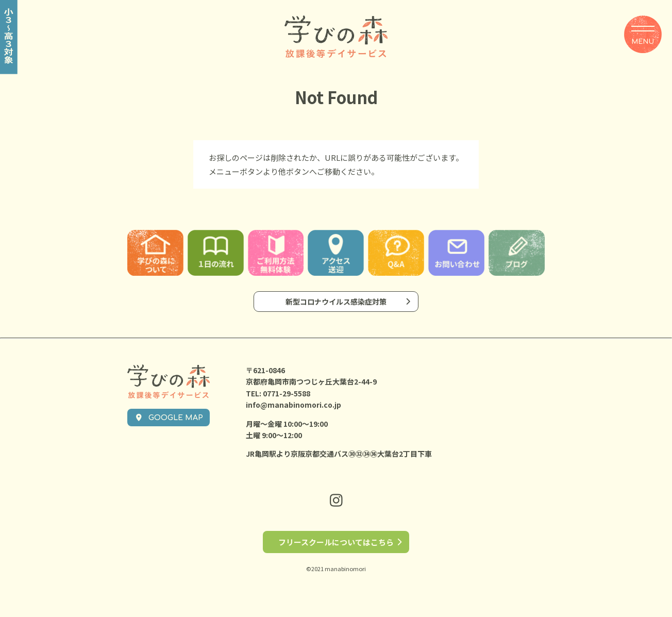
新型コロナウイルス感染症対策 (336, 302)
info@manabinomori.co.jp (293, 405)
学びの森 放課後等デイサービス (336, 37)
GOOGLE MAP (169, 418)
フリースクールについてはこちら (336, 542)
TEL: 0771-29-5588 (278, 393)
